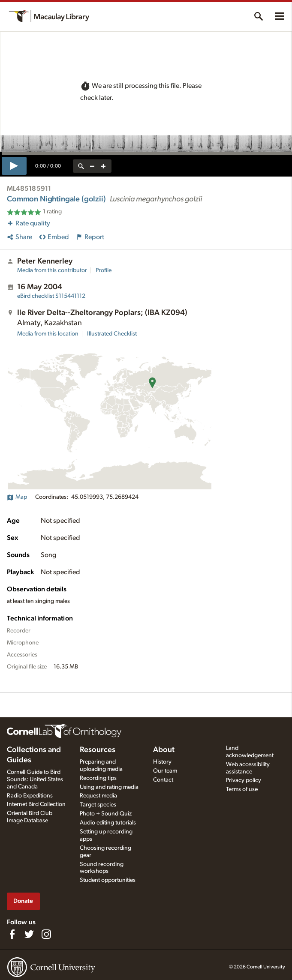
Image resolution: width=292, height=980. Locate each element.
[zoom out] (92, 166)
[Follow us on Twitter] (29, 934)
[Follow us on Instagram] (46, 934)
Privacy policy (244, 780)
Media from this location (48, 334)
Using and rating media (109, 787)
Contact (163, 780)
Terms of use (242, 789)
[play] (14, 166)
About (164, 750)
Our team (165, 771)
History (162, 762)
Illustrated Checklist (112, 334)
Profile (104, 270)
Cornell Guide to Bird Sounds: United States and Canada (35, 779)
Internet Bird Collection (36, 804)
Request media (98, 796)
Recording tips (98, 778)
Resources (98, 750)
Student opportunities (108, 880)
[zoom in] (103, 166)
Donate (23, 901)
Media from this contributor (52, 270)
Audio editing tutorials (108, 823)
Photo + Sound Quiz (106, 814)
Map (17, 497)
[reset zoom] (81, 166)
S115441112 (51, 296)
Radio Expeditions (30, 796)
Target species (98, 805)
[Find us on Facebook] (12, 934)
